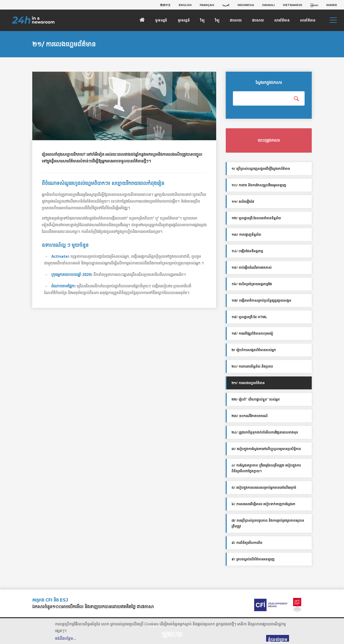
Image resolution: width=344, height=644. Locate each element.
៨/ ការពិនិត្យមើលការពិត (247, 543)
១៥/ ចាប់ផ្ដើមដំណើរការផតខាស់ (252, 268)
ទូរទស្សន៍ (161, 20)
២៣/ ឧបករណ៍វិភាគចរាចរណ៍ (250, 416)
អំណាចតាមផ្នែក (63, 286)
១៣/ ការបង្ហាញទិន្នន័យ (246, 235)
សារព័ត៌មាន (282, 20)
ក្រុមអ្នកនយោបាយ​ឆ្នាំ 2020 (71, 274)
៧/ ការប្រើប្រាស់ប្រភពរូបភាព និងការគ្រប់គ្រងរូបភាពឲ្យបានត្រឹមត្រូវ (268, 523)
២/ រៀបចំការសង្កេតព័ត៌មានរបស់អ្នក (254, 350)
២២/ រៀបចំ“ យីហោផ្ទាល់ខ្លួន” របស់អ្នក (256, 399)
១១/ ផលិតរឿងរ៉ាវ (243, 202)
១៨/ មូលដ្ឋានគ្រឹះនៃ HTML (249, 317)
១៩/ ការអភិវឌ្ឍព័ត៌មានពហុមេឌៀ (252, 333)
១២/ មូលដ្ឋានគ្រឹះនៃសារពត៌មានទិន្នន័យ (256, 218)
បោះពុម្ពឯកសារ (269, 140)
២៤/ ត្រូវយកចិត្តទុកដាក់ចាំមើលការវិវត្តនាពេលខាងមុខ (265, 432)
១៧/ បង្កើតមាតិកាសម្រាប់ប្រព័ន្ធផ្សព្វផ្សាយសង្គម (261, 301)
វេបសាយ (236, 20)
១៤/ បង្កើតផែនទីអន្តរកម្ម (247, 251)
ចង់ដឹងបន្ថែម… (65, 638)
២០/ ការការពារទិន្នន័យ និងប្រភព (252, 366)
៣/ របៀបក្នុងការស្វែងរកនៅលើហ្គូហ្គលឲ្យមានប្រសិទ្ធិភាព (266, 449)
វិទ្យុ (202, 20)
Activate (60, 256)
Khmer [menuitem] (332, 5)
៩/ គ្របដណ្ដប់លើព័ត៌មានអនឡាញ (253, 559)
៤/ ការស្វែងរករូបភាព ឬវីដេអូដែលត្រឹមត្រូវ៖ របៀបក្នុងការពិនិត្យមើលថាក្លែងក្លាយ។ (266, 468)
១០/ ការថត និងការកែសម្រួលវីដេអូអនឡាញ (259, 185)
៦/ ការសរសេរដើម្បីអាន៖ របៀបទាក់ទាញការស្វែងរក (263, 504)
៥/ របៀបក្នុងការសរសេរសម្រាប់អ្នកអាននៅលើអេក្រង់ (264, 488)
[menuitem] (165, 5)
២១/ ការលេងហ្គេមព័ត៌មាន (248, 383)
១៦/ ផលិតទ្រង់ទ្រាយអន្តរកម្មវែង (252, 284)
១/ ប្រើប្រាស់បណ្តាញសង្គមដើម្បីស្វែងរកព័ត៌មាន (261, 169)
